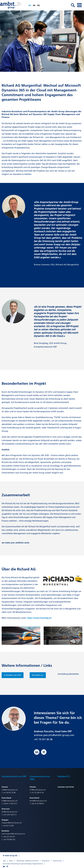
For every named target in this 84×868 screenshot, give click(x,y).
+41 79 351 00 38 (43, 739)
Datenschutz (57, 861)
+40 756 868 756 (9, 839)
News (11, 861)
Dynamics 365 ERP (13, 675)
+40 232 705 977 (9, 837)
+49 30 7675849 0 (38, 804)
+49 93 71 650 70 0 (10, 804)
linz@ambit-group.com (10, 812)
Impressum (46, 861)
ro (39, 5)
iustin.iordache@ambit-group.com (13, 834)
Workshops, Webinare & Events (28, 861)
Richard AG (38, 675)
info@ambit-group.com (10, 790)
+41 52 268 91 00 (37, 793)
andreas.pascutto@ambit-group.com (54, 735)
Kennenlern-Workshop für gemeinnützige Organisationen (23, 864)
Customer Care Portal (66, 787)
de (30, 5)
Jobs (4, 861)
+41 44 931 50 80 (9, 793)
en (34, 5)
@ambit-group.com (40, 801)
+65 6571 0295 (8, 826)
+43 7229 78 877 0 (10, 815)
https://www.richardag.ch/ (39, 618)
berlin (32, 801)
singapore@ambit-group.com (12, 823)
